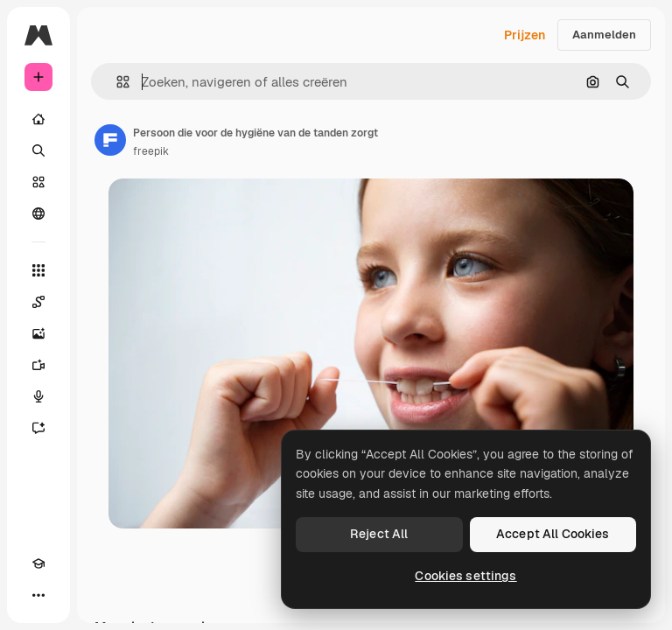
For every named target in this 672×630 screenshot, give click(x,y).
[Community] (38, 213)
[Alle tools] (38, 270)
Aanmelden (604, 35)
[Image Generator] (38, 333)
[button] (116, 82)
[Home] (38, 119)
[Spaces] (38, 302)
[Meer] (38, 595)
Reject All (379, 534)
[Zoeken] (38, 150)
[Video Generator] (38, 365)
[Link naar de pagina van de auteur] (110, 140)
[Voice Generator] (38, 396)
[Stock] (38, 182)
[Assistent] (38, 428)
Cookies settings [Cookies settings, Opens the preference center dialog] (465, 576)
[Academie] (38, 563)
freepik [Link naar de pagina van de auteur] (151, 151)
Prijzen (525, 35)
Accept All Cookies (553, 534)
